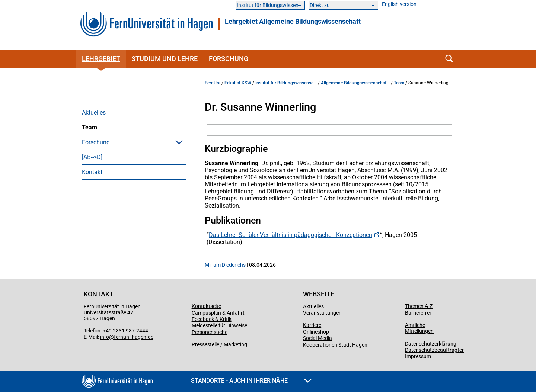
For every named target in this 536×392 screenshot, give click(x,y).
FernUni (213, 83)
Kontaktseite (206, 306)
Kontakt (92, 172)
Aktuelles (94, 113)
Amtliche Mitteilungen (419, 328)
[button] (179, 142)
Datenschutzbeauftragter (434, 350)
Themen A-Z (419, 306)
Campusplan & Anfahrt (218, 313)
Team (90, 127)
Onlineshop (316, 332)
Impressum (418, 356)
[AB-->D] (92, 157)
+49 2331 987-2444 (125, 331)
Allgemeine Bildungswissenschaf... (355, 83)
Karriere (312, 325)
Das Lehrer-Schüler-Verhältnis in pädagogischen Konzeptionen (291, 235)
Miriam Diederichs (225, 265)
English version (399, 4)
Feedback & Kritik (212, 319)
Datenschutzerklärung (431, 344)
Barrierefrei (418, 313)
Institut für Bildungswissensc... (286, 83)
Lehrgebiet (101, 59)
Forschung (229, 59)
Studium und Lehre (165, 59)
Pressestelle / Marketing (219, 344)
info (105, 337)
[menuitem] (134, 112)
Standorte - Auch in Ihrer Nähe (251, 381)
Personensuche (210, 332)
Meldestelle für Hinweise (219, 325)
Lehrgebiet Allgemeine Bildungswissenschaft (293, 22)
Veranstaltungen (322, 313)
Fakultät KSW (238, 83)
